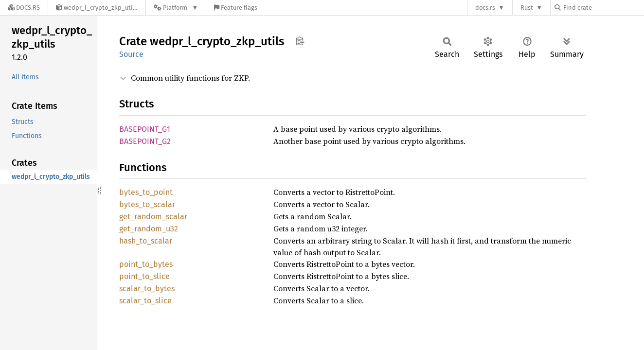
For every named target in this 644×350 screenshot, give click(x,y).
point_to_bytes (146, 264)
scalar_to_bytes (147, 289)
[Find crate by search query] (603, 8)
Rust (527, 8)
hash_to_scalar (146, 241)
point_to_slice (144, 276)
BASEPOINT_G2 (145, 141)
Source (131, 54)
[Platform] (176, 8)
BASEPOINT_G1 (145, 129)
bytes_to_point (146, 192)
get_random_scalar (153, 217)
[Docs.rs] (24, 8)
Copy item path (300, 41)
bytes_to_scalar (147, 204)
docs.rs (485, 8)
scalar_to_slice (145, 301)
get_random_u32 (149, 229)
